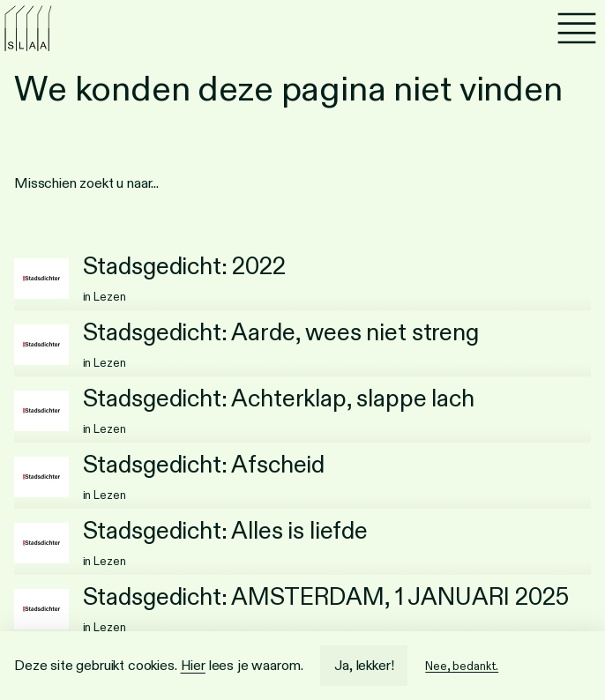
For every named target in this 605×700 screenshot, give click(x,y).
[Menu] (577, 28)
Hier (193, 665)
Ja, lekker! (364, 665)
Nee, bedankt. (462, 666)
